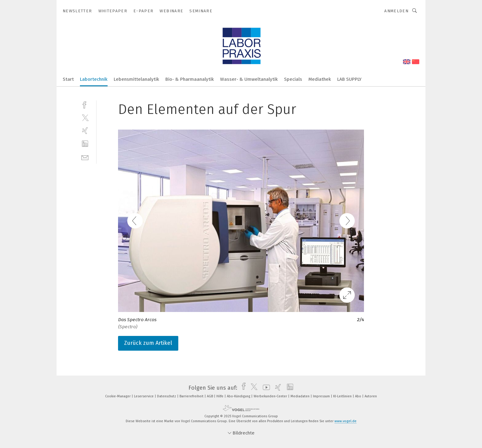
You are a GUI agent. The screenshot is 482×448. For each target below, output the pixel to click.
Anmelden (396, 11)
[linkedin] (85, 144)
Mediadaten (300, 396)
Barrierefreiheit (192, 396)
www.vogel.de (346, 421)
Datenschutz (167, 396)
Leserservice (144, 396)
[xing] (85, 131)
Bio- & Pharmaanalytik (190, 79)
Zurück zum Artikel (148, 343)
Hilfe (220, 396)
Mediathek (320, 79)
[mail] (85, 157)
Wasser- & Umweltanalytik (249, 79)
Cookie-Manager (118, 396)
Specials (293, 79)
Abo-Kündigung (239, 396)
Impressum (322, 396)
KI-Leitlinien (343, 396)
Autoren (371, 396)
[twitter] (85, 117)
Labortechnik (94, 79)
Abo (359, 396)
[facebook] (85, 104)
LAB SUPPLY (349, 79)
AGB (210, 396)
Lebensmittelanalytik (136, 79)
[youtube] (265, 388)
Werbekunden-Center (271, 396)
